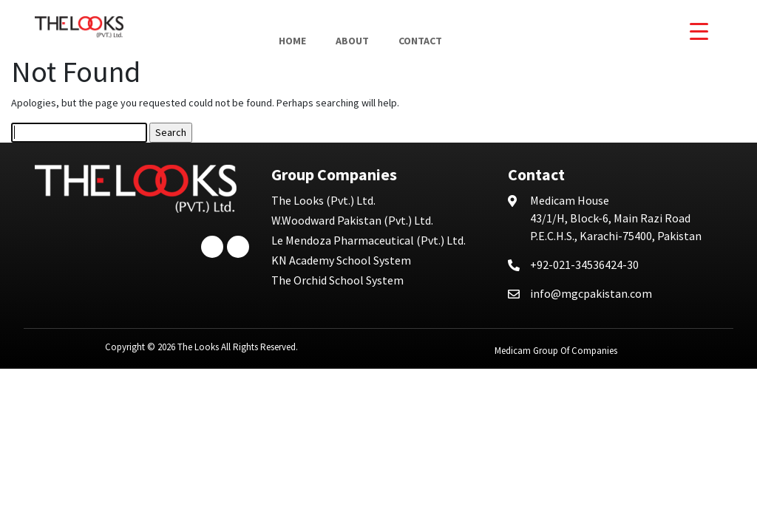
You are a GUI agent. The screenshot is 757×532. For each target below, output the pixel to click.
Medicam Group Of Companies (556, 351)
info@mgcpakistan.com (591, 293)
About (352, 41)
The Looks (198, 347)
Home (292, 41)
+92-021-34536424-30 (584, 265)
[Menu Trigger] (699, 31)
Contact (420, 41)
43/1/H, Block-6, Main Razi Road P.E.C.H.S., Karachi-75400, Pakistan (616, 218)
